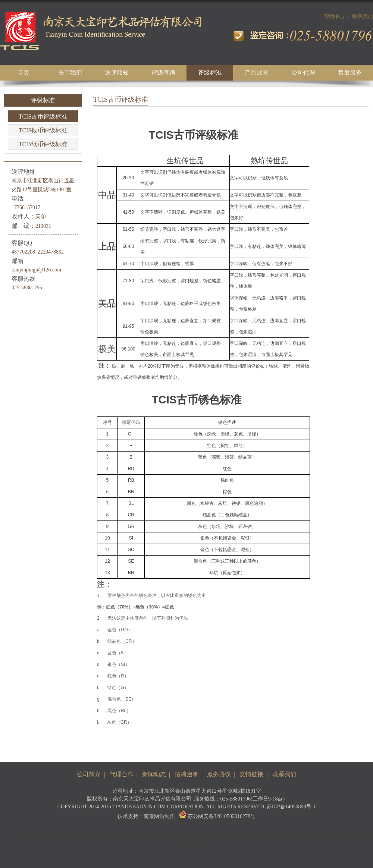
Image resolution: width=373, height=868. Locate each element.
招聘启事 (186, 774)
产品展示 (257, 73)
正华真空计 (173, 837)
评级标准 (210, 73)
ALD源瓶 (290, 837)
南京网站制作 (159, 816)
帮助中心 (334, 17)
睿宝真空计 (145, 837)
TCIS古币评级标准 (43, 117)
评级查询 (163, 73)
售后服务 (350, 73)
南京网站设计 (235, 837)
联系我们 (363, 17)
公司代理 (303, 73)
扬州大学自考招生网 (347, 837)
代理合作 (122, 774)
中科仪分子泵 (88, 837)
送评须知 (117, 73)
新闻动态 (154, 774)
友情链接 (251, 774)
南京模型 (312, 837)
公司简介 (89, 774)
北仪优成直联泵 (53, 837)
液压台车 (186, 848)
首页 (23, 73)
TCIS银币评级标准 (43, 130)
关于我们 (70, 73)
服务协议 (219, 774)
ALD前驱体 (265, 837)
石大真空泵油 (18, 837)
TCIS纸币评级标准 (43, 144)
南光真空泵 (118, 837)
